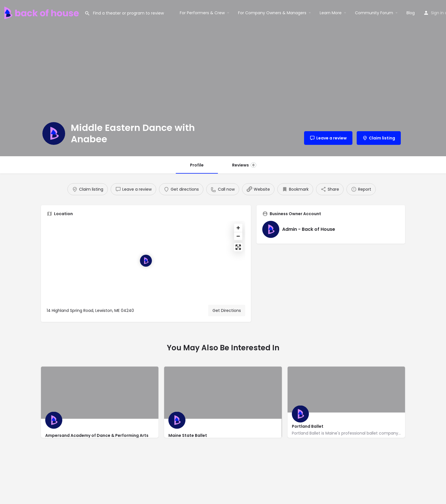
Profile (197, 165)
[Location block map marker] (146, 261)
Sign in (437, 13)
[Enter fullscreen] (238, 247)
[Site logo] (42, 12)
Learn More (331, 13)
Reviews (244, 165)
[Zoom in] (238, 228)
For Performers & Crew (202, 13)
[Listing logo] (54, 133)
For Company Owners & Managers (272, 13)
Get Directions (227, 310)
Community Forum (374, 13)
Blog (411, 13)
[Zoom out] (238, 236)
